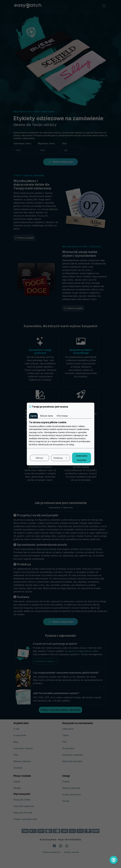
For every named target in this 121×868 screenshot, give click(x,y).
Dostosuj (60, 458)
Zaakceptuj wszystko (82, 458)
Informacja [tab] (62, 416)
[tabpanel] (61, 433)
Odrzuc (39, 458)
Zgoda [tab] (33, 416)
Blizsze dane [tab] (47, 416)
